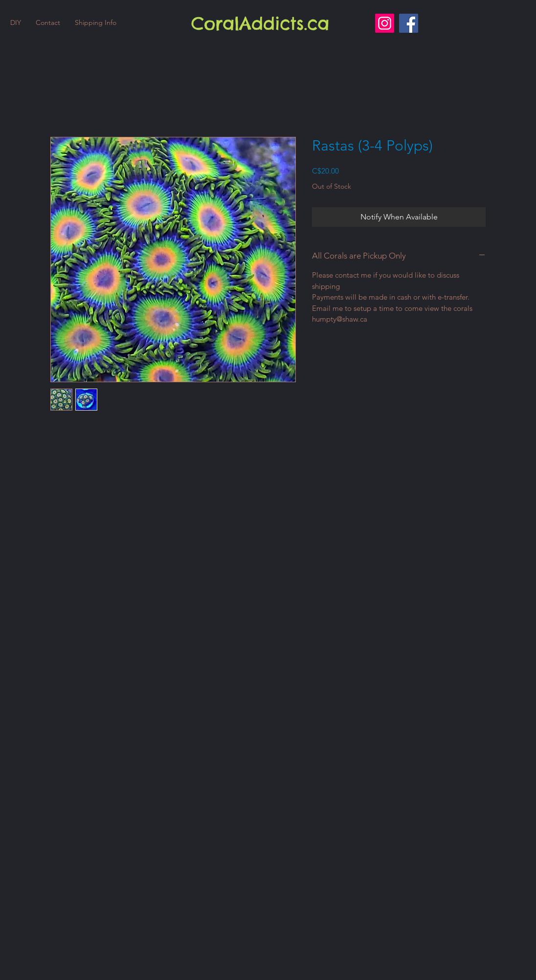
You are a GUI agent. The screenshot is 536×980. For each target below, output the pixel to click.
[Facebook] (409, 23)
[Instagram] (385, 23)
